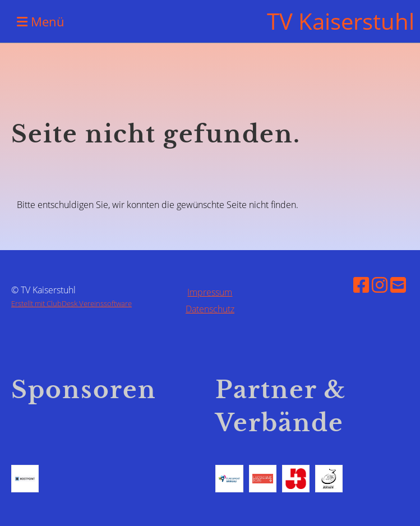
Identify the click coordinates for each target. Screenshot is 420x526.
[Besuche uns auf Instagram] (380, 285)
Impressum (210, 292)
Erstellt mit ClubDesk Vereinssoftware (71, 303)
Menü (41, 21)
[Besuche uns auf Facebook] (361, 285)
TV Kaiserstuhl (341, 21)
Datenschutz (210, 309)
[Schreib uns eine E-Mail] (398, 285)
